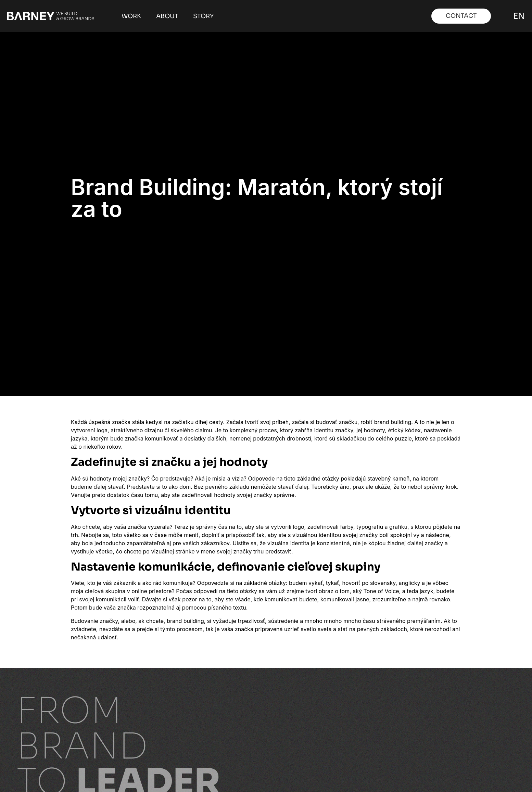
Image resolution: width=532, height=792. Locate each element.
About (167, 16)
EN (518, 16)
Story (203, 16)
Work (131, 16)
